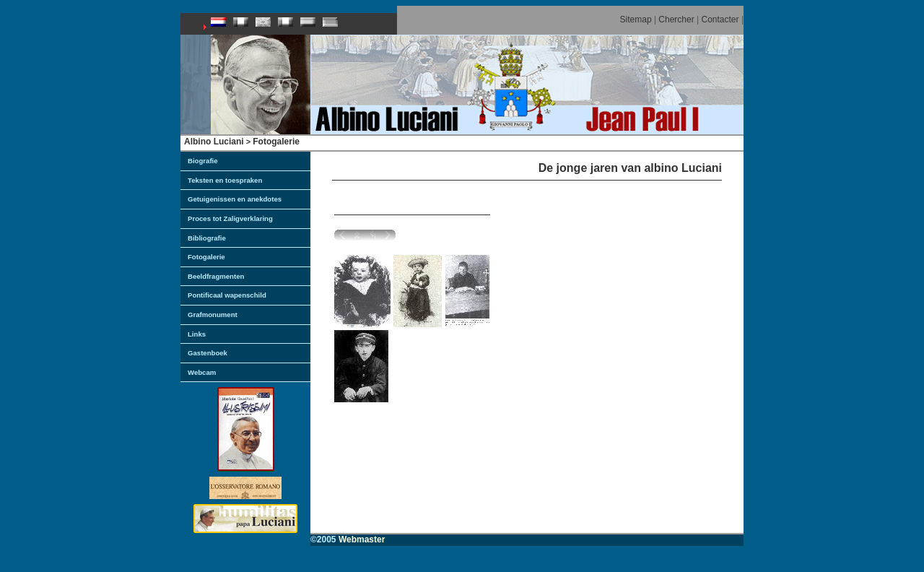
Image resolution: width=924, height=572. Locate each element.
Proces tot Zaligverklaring (230, 218)
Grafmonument (213, 315)
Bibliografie (207, 238)
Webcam (202, 372)
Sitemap (636, 19)
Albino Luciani (214, 142)
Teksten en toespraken (225, 180)
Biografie (203, 161)
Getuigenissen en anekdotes (235, 199)
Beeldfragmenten (216, 276)
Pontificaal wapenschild (227, 295)
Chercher (676, 19)
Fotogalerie (276, 142)
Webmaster (362, 539)
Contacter (720, 19)
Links (197, 334)
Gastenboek (208, 353)
